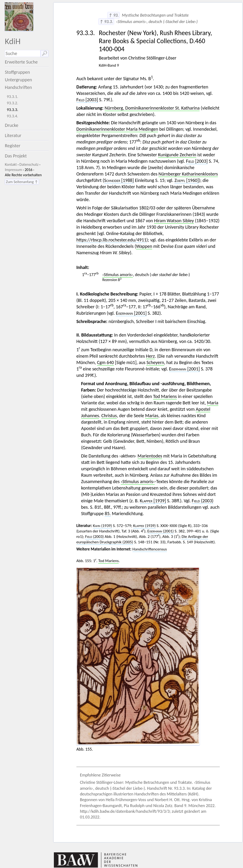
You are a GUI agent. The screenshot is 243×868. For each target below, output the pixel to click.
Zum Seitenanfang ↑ (22, 182)
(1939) (103, 526)
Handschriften (18, 87)
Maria (213, 403)
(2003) (203, 501)
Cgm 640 (105, 362)
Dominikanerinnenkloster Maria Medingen (117, 129)
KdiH (13, 41)
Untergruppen (18, 80)
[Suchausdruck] (23, 53)
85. (108, 513)
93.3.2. (13, 103)
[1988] (119, 180)
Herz (150, 356)
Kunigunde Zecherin (177, 155)
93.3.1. (13, 97)
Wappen (144, 246)
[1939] (153, 501)
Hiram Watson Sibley (174, 221)
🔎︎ (44, 53)
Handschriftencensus (150, 549)
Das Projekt (16, 156)
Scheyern (155, 362)
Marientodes (150, 456)
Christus (109, 416)
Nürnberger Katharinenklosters (188, 174)
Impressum (13, 170)
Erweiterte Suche (21, 62)
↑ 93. (114, 15)
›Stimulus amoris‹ (118, 275)
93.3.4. (13, 116)
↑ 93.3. (106, 22)
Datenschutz (29, 164)
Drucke (12, 125)
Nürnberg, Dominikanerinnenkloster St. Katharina (152, 108)
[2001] (131, 313)
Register (12, 146)
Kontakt (11, 164)
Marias (152, 416)
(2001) (161, 531)
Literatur (13, 135)
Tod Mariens (165, 396)
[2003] (87, 100)
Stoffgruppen (17, 72)
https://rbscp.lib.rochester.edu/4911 (111, 240)
